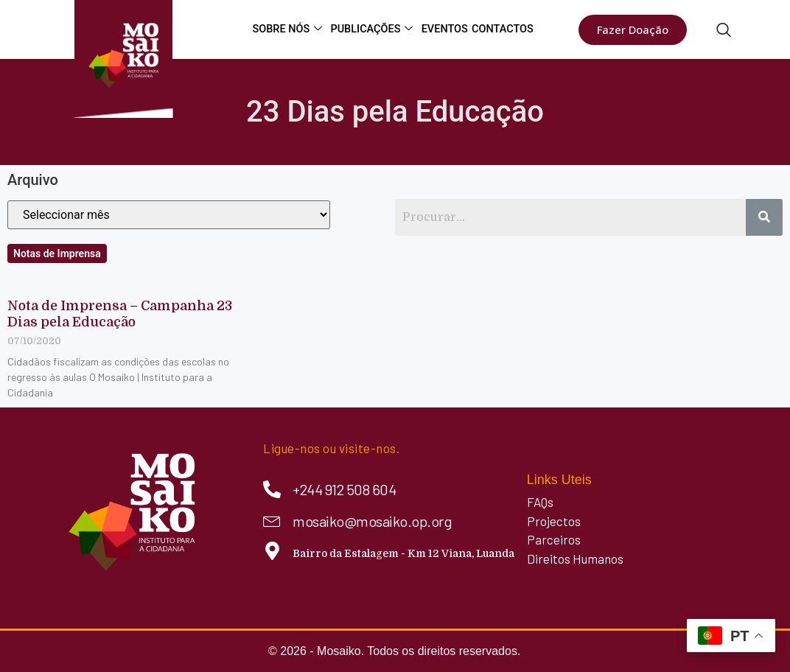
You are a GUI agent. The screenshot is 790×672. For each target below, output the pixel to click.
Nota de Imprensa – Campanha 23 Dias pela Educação (120, 314)
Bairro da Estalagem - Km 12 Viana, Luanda (403, 553)
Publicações (377, 29)
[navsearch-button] (724, 31)
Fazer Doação (633, 29)
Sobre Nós (293, 29)
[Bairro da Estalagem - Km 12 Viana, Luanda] (272, 551)
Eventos (447, 29)
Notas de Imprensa (57, 253)
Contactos (504, 29)
